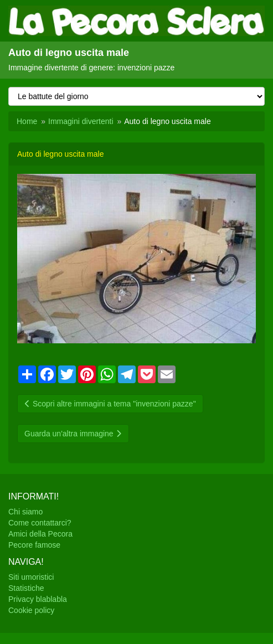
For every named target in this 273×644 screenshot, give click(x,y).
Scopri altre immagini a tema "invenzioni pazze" (110, 404)
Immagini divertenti (81, 121)
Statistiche (26, 588)
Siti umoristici (31, 577)
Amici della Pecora (40, 534)
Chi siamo (25, 512)
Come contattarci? (40, 523)
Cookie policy (31, 610)
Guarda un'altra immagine (73, 434)
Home (27, 121)
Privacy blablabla (38, 599)
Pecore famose (34, 545)
